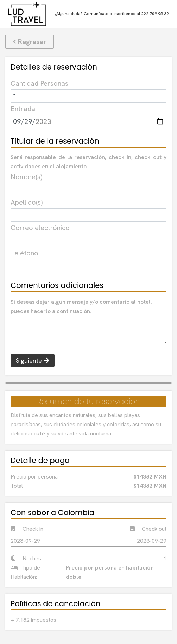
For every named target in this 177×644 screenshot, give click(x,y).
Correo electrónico (40, 228)
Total (17, 486)
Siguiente (33, 360)
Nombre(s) (26, 177)
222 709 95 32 (155, 14)
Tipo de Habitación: (25, 572)
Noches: (26, 558)
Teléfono (24, 253)
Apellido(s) (27, 202)
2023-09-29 (25, 541)
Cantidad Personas (39, 83)
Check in (27, 529)
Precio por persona (34, 477)
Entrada (23, 109)
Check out (148, 529)
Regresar (30, 42)
